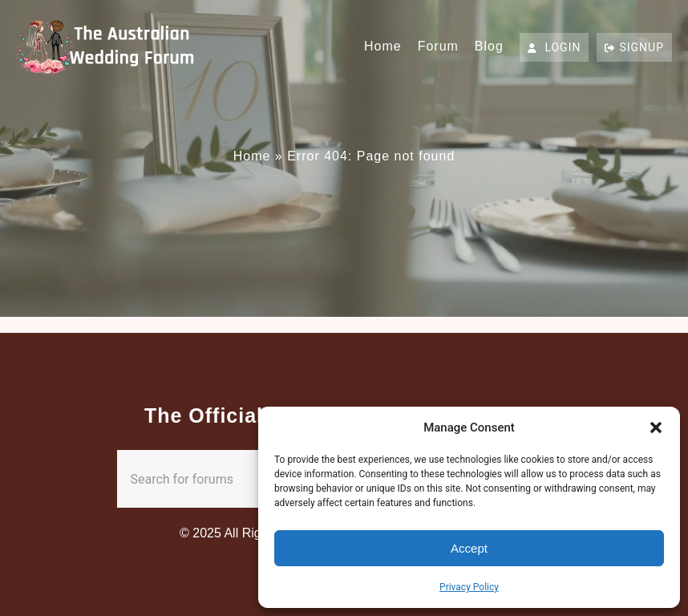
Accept (469, 548)
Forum (438, 46)
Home (383, 46)
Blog (489, 46)
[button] (656, 428)
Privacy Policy (469, 587)
